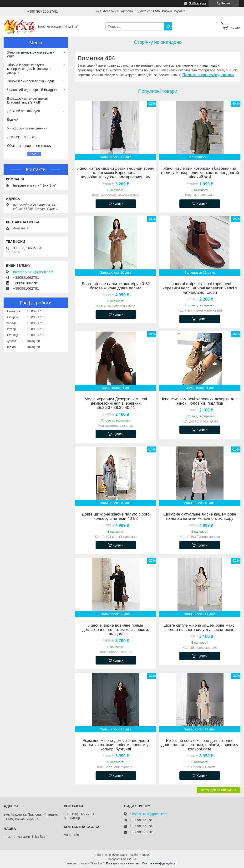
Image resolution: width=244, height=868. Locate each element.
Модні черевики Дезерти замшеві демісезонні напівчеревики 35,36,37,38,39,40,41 (116, 403)
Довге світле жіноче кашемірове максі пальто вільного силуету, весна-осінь (200, 628)
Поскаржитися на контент (123, 863)
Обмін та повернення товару (29, 146)
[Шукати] (168, 26)
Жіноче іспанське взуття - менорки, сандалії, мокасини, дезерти (30, 69)
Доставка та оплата (22, 137)
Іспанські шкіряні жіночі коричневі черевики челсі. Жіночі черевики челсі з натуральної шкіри (200, 288)
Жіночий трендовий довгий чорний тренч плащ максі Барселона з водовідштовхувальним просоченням (116, 173)
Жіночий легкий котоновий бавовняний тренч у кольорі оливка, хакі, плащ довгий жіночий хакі (200, 173)
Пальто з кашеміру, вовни (208, 75)
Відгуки (13, 119)
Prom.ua (144, 855)
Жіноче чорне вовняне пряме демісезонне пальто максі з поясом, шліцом (116, 630)
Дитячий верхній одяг (24, 111)
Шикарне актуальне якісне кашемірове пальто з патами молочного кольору (200, 516)
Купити (118, 204)
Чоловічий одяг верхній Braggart (32, 90)
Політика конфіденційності (160, 863)
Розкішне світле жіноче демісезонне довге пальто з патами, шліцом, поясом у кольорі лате (200, 745)
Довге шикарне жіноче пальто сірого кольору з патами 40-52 (116, 516)
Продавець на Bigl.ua (122, 859)
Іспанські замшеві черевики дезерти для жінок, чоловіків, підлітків (200, 401)
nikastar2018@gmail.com (33, 272)
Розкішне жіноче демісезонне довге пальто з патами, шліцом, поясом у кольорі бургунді (116, 745)
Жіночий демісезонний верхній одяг (31, 54)
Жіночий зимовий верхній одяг (31, 81)
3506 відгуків (198, 3)
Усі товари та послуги (217, 790)
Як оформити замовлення (27, 128)
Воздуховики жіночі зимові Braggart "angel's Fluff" (27, 100)
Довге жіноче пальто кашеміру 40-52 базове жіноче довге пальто (116, 286)
